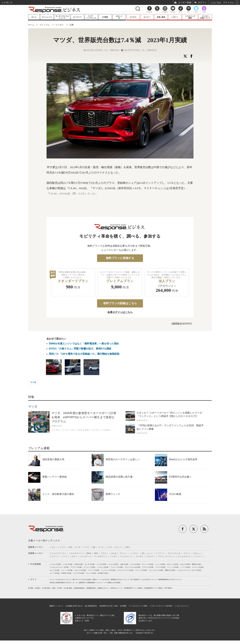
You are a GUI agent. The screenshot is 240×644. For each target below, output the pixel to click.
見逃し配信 (161, 17)
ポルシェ (197, 553)
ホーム (34, 17)
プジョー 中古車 (89, 567)
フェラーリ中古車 (116, 567)
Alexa (196, 12)
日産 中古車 (79, 564)
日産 (70, 547)
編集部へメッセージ (56, 606)
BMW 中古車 (196, 564)
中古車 (59, 588)
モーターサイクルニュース (62, 17)
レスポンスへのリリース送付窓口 (161, 606)
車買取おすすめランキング (120, 579)
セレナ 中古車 (54, 570)
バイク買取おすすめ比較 (112, 583)
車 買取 (31, 588)
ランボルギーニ (101, 556)
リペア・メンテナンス (91, 17)
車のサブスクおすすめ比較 (82, 579)
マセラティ (151, 556)
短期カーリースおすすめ (101, 579)
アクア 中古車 (160, 567)
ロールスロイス (184, 556)
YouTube (173, 12)
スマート (187, 553)
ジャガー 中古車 (103, 567)
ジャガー (114, 556)
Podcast (204, 12)
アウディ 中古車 (76, 567)
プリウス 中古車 (148, 567)
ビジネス (133, 17)
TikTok (181, 12)
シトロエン (134, 553)
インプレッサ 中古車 (108, 570)
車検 (54, 588)
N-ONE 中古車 (103, 573)
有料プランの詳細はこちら (120, 303)
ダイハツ (119, 547)
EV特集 (105, 17)
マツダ (33, 382)
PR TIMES (168, 588)
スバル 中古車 (113, 564)
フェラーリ (54, 556)
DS (143, 553)
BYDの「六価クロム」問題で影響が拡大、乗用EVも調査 (80, 349)
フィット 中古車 (173, 567)
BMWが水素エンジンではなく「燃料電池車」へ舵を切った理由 (85, 344)
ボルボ (114, 553)
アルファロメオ (174, 553)
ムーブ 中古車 (54, 573)
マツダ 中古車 (101, 564)
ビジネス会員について (205, 17)
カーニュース (47, 17)
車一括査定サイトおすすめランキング (144, 579)
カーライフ (77, 17)
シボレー (74, 556)
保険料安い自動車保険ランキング (90, 583)
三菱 (93, 547)
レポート (175, 17)
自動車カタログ (103, 588)
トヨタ (52, 547)
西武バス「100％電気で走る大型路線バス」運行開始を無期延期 (84, 354)
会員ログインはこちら (120, 312)
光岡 (127, 547)
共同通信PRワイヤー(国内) (133, 588)
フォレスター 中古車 (156, 570)
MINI (96, 553)
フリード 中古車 (93, 570)
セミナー (147, 17)
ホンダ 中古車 (90, 564)
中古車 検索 (68, 588)
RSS (188, 12)
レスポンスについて (182, 606)
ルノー (150, 553)
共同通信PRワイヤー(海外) (153, 588)
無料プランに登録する (120, 258)
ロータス (140, 556)
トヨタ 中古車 (68, 564)
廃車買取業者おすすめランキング (170, 579)
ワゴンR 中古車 (79, 573)
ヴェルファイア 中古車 (125, 570)
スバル (101, 547)
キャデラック (86, 556)
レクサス (62, 547)
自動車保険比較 (79, 588)
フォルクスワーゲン (58, 553)
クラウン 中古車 (198, 567)
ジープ (64, 556)
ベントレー (198, 556)
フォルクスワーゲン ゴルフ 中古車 (189, 570)
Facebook (149, 12)
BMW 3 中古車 (170, 570)
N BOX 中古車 (66, 573)
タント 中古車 (91, 573)
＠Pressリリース (116, 588)
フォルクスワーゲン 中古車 (59, 567)
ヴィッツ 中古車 (67, 570)
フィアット (160, 553)
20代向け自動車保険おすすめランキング (63, 583)
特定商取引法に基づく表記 (109, 606)
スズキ (109, 547)
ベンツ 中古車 (160, 564)
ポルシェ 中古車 (173, 564)
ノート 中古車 (185, 567)
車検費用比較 (91, 588)
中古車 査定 (46, 588)
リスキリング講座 (190, 17)
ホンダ (78, 547)
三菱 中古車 (124, 564)
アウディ (104, 553)
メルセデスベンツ (76, 553)
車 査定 (38, 588)
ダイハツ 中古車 (147, 564)
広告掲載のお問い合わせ (74, 606)
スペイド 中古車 (141, 570)
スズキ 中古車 (135, 564)
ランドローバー (127, 556)
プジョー (123, 553)
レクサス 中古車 (55, 564)
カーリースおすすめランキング (60, 579)
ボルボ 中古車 (185, 564)
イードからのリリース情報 (138, 606)
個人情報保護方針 (91, 606)
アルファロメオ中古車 (132, 567)
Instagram (165, 10)
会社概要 (123, 606)
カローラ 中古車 (80, 570)
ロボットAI (119, 17)
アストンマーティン (167, 556)
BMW (89, 553)
